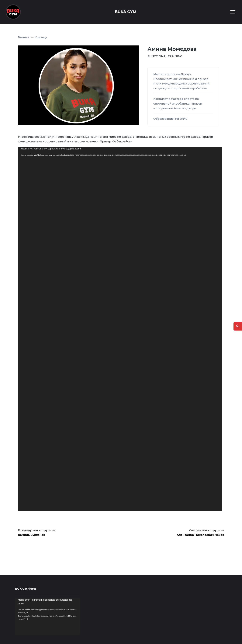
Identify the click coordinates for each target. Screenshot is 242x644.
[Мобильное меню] (233, 12)
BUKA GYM (126, 12)
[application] (120, 329)
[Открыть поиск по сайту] (238, 326)
